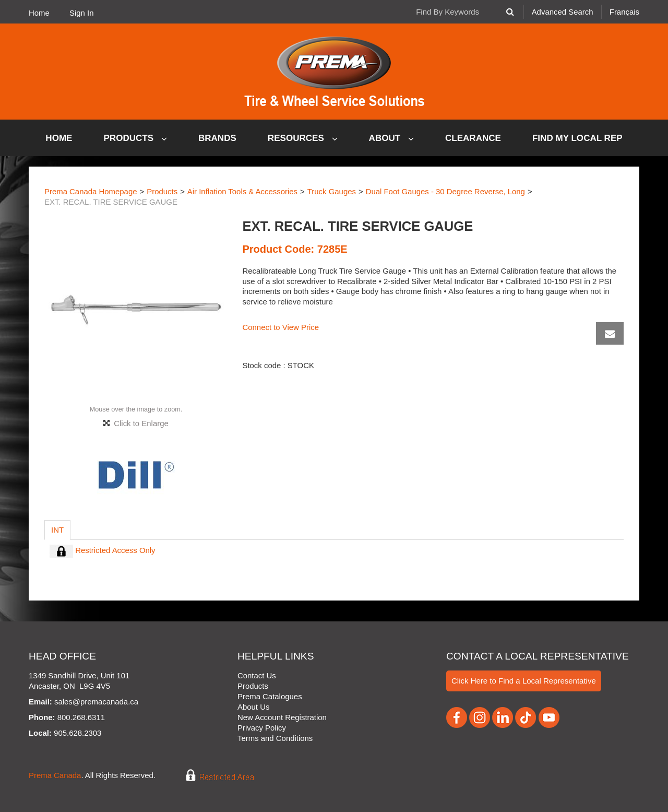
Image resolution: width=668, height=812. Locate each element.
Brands (217, 138)
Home (39, 13)
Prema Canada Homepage (91, 191)
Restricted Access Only (103, 550)
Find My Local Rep (577, 138)
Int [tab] (57, 530)
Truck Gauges (332, 191)
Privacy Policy (262, 728)
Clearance (473, 138)
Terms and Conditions (275, 738)
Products (135, 138)
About (391, 138)
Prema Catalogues (270, 696)
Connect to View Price (281, 327)
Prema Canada (55, 776)
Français (624, 12)
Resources (303, 138)
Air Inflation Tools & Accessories (242, 191)
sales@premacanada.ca (96, 702)
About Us (253, 707)
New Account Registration (282, 717)
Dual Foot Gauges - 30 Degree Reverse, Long (445, 191)
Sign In (81, 13)
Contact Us (257, 675)
